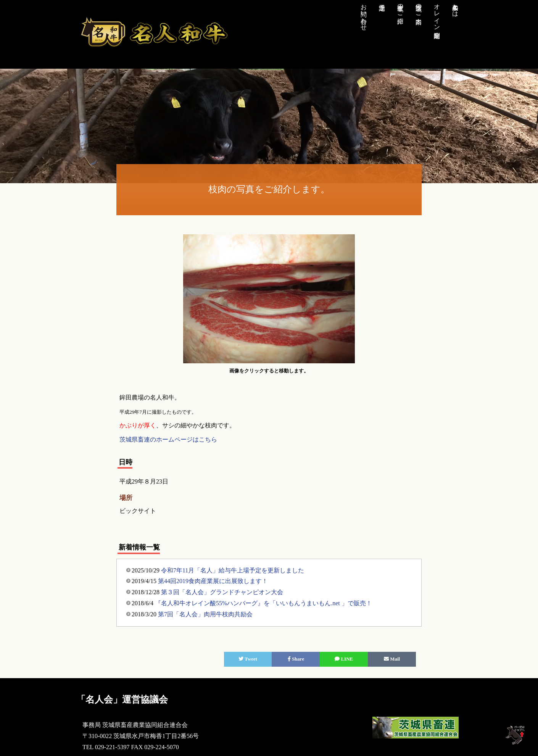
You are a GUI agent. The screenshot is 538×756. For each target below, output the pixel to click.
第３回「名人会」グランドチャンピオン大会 (222, 592)
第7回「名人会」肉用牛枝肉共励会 (205, 614)
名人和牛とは (455, 7)
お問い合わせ (364, 14)
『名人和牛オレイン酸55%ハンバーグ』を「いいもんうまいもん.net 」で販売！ (263, 603)
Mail (392, 659)
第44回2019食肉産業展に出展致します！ (213, 581)
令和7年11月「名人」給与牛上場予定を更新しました (233, 570)
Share (296, 659)
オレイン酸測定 (437, 14)
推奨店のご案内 (419, 7)
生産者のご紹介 (400, 7)
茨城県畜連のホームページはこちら (168, 439)
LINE (344, 659)
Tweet (248, 659)
